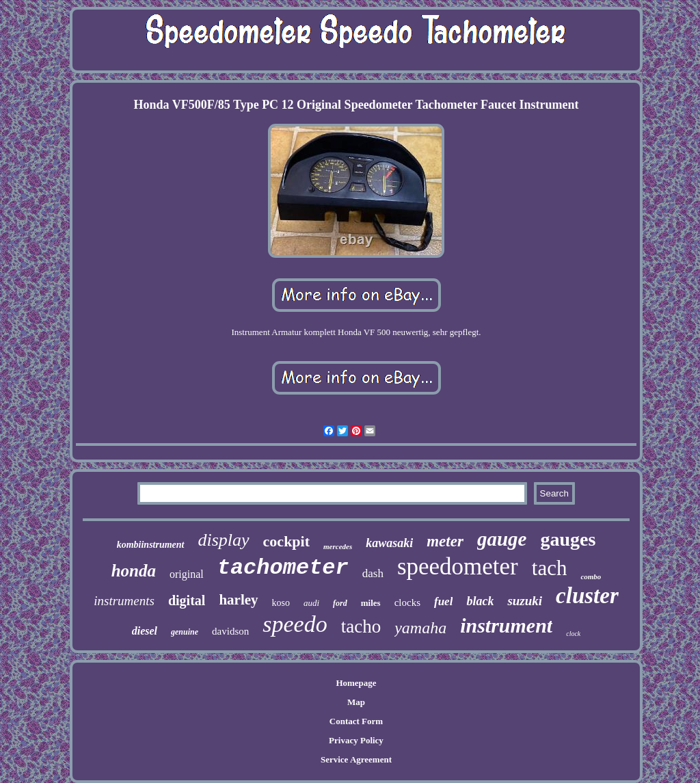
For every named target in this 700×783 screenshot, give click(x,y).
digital (187, 600)
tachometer (283, 568)
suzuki (525, 601)
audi (311, 603)
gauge (502, 539)
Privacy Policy (356, 740)
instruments (124, 601)
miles (371, 603)
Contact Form (356, 721)
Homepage (356, 683)
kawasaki (389, 543)
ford (340, 603)
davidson (230, 631)
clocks (407, 602)
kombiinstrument (151, 545)
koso (281, 603)
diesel (145, 631)
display (224, 540)
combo (591, 576)
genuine (185, 632)
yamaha (420, 628)
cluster (587, 596)
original (187, 574)
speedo (295, 624)
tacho (361, 626)
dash (373, 573)
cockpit (286, 541)
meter (445, 541)
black (480, 601)
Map (356, 702)
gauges (568, 539)
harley (238, 600)
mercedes (338, 546)
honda (134, 571)
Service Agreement (356, 759)
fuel (443, 601)
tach (550, 568)
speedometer (458, 567)
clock (573, 634)
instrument (506, 625)
